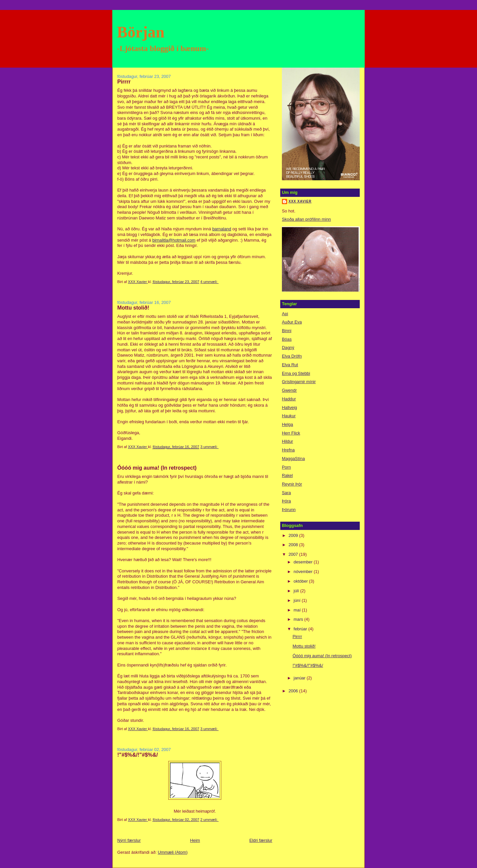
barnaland (222, 229)
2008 (294, 545)
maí (298, 610)
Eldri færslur (261, 840)
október (301, 581)
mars (299, 619)
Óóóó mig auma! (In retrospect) (157, 468)
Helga (288, 424)
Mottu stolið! (133, 308)
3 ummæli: (210, 447)
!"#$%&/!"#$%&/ (137, 755)
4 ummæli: (210, 282)
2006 (294, 691)
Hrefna (288, 450)
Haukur (289, 416)
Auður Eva (292, 322)
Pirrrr (124, 82)
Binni (287, 331)
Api (285, 314)
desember (304, 562)
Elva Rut (290, 365)
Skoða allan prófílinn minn (306, 219)
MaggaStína (293, 459)
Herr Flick (291, 433)
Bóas (287, 339)
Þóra (286, 501)
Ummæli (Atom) (173, 852)
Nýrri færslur (129, 840)
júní (297, 600)
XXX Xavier (300, 201)
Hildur (288, 441)
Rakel (287, 475)
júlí (297, 591)
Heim (195, 840)
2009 (294, 535)
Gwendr (289, 390)
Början (141, 32)
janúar (300, 678)
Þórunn (289, 510)
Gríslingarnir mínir (299, 382)
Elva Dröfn (292, 356)
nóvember (304, 572)
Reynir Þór (292, 484)
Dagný (288, 347)
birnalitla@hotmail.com (174, 240)
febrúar (301, 629)
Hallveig (290, 407)
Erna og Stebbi (296, 373)
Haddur (289, 399)
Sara (286, 493)
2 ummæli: (210, 820)
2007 (294, 554)
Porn (286, 467)
